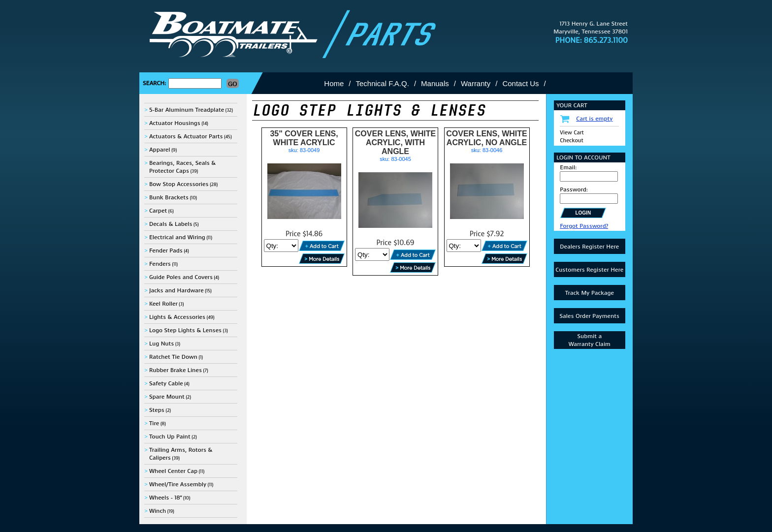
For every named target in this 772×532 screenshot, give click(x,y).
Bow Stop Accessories (179, 184)
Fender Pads (166, 250)
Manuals (435, 83)
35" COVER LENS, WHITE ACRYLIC (304, 138)
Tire (154, 423)
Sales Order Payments (589, 316)
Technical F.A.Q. (383, 83)
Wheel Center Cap (173, 471)
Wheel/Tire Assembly (178, 484)
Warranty (476, 83)
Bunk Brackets (169, 197)
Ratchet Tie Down (173, 357)
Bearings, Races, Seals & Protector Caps (182, 167)
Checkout (571, 141)
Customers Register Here (589, 270)
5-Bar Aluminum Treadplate (187, 110)
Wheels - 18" (165, 498)
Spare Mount (167, 397)
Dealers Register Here (589, 247)
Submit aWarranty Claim (590, 340)
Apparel (160, 150)
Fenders (160, 264)
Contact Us (520, 83)
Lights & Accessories (177, 317)
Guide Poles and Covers (181, 277)
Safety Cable (166, 383)
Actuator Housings (175, 123)
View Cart (572, 133)
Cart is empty (594, 119)
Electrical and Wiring (177, 237)
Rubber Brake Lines (176, 370)
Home (334, 83)
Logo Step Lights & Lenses (185, 330)
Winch (158, 511)
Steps (157, 410)
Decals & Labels (171, 224)
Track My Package (590, 293)
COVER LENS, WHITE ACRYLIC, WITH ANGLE (395, 142)
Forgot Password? (584, 226)
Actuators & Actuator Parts (186, 136)
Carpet (158, 211)
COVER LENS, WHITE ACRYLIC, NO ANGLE (486, 138)
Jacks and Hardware (177, 290)
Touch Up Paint (170, 437)
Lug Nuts (161, 344)
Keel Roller (163, 304)
